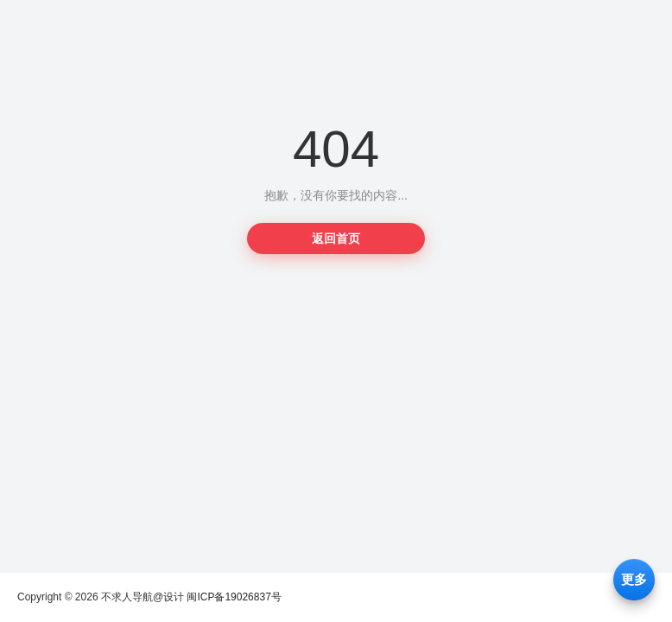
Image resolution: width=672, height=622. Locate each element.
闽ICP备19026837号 (234, 597)
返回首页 (336, 238)
